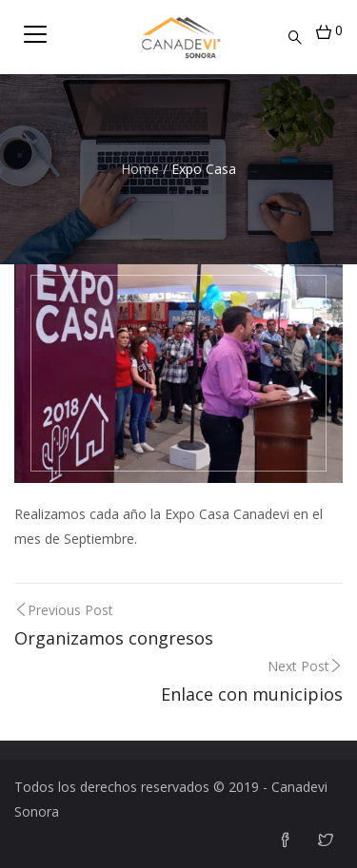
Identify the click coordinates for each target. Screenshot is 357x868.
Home (140, 169)
